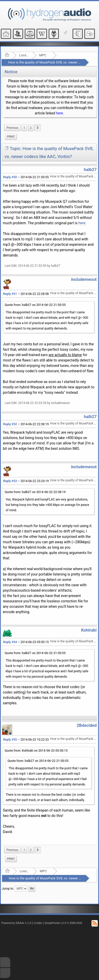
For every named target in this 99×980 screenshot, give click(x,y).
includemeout (84, 279)
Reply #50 (10, 177)
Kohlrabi (89, 630)
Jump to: (8, 889)
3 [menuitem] (38, 128)
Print (11, 137)
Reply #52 (10, 424)
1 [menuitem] (24, 128)
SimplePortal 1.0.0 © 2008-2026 (63, 923)
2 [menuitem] (31, 128)
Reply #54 (10, 642)
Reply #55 (10, 740)
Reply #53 (10, 481)
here (60, 113)
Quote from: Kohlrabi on (36, 751)
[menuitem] (12, 128)
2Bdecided (87, 725)
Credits (38, 923)
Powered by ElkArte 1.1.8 (16, 923)
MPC (43, 55)
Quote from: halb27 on (35, 305)
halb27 (90, 170)
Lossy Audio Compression (24, 55)
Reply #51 (10, 294)
